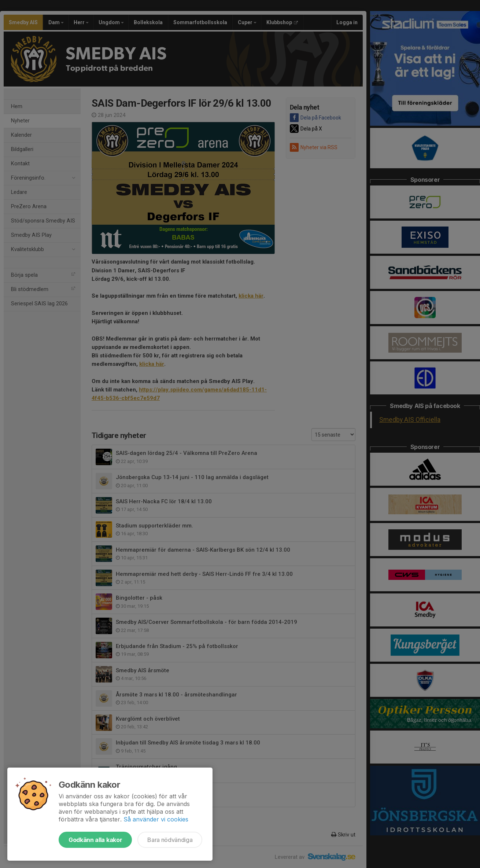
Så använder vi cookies (156, 819)
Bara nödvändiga (170, 840)
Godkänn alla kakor (95, 840)
